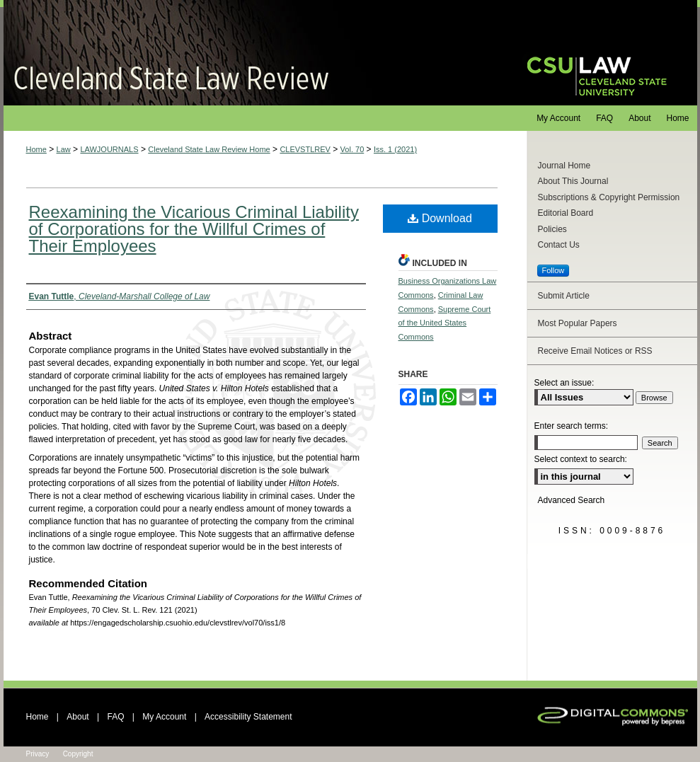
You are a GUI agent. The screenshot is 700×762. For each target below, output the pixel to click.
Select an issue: (564, 383)
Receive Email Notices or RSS (595, 351)
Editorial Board (566, 213)
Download (440, 218)
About (78, 717)
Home (36, 149)
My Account (164, 717)
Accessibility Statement (248, 717)
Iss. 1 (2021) (395, 149)
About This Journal (573, 181)
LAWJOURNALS (109, 149)
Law (64, 149)
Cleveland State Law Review (252, 53)
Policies (552, 229)
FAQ (115, 717)
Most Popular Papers (578, 323)
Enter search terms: (572, 426)
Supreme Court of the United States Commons (445, 323)
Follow (553, 270)
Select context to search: (581, 459)
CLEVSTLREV (305, 149)
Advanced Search (572, 500)
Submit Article (564, 296)
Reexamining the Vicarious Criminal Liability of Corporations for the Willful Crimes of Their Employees (194, 229)
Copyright (78, 754)
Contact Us (559, 245)
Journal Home (564, 166)
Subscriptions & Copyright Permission (609, 197)
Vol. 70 (352, 149)
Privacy (38, 754)
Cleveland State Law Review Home (209, 149)
